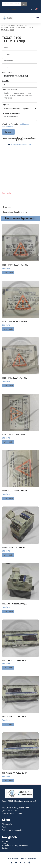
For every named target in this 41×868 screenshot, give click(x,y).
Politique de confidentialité (12, 830)
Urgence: (5, 105)
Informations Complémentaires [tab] (15, 212)
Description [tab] (8, 207)
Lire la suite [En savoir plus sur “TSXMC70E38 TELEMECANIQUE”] (8, 498)
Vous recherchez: (9, 72)
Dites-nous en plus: (9, 90)
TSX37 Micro (21, 28)
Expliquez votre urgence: (11, 114)
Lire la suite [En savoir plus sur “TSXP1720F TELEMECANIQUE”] (8, 442)
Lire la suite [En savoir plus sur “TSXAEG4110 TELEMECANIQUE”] (8, 611)
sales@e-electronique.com (21, 145)
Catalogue (6, 844)
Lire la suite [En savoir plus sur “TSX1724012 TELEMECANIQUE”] (8, 668)
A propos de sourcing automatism (15, 846)
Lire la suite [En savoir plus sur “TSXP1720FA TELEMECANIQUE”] (8, 385)
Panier (5, 827)
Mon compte (7, 824)
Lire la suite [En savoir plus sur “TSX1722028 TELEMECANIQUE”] (8, 781)
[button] (38, 18)
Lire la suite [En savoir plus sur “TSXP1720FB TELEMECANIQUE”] (8, 329)
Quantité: (6, 81)
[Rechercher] (24, 4)
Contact (5, 848)
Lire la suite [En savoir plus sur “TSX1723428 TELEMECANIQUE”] (8, 724)
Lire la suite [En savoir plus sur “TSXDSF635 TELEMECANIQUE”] (8, 555)
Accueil (4, 25)
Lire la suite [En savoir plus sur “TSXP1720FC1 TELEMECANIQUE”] (8, 273)
